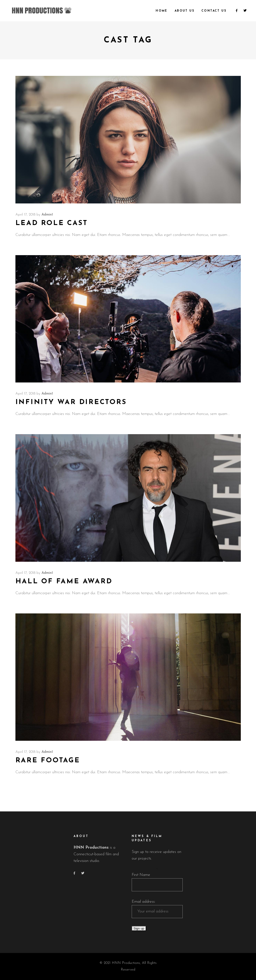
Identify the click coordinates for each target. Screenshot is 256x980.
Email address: (144, 902)
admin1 (47, 215)
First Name (141, 875)
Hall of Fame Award (64, 582)
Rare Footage (48, 761)
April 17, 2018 (25, 215)
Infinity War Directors (71, 402)
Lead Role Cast (52, 223)
